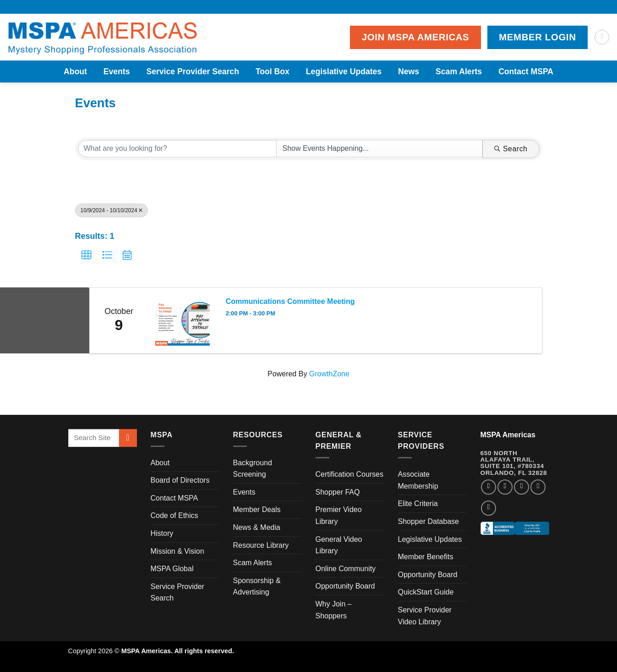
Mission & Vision (177, 551)
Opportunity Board (345, 586)
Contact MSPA (526, 72)
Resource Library (261, 545)
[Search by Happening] (379, 149)
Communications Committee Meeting (290, 301)
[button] (87, 255)
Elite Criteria (418, 504)
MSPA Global (172, 569)
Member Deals (257, 510)
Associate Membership (418, 480)
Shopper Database (429, 521)
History (162, 533)
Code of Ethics (175, 515)
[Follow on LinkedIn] (538, 487)
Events (117, 72)
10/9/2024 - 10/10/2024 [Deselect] (112, 210)
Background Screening (253, 469)
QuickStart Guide (426, 592)
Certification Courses (350, 474)
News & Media (257, 527)
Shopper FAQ (338, 492)
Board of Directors (180, 480)
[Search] (602, 37)
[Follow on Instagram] (505, 487)
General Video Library (339, 545)
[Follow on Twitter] (521, 487)
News (409, 72)
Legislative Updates (344, 72)
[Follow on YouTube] (489, 508)
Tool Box (273, 72)
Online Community (346, 569)
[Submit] (128, 438)
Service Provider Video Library (425, 616)
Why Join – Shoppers (334, 610)
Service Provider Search (192, 72)
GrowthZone (329, 374)
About (75, 72)
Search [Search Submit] (511, 149)
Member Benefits (426, 557)
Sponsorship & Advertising (257, 587)
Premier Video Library (339, 515)
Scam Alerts (459, 72)
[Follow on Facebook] (489, 487)
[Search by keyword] (177, 149)
